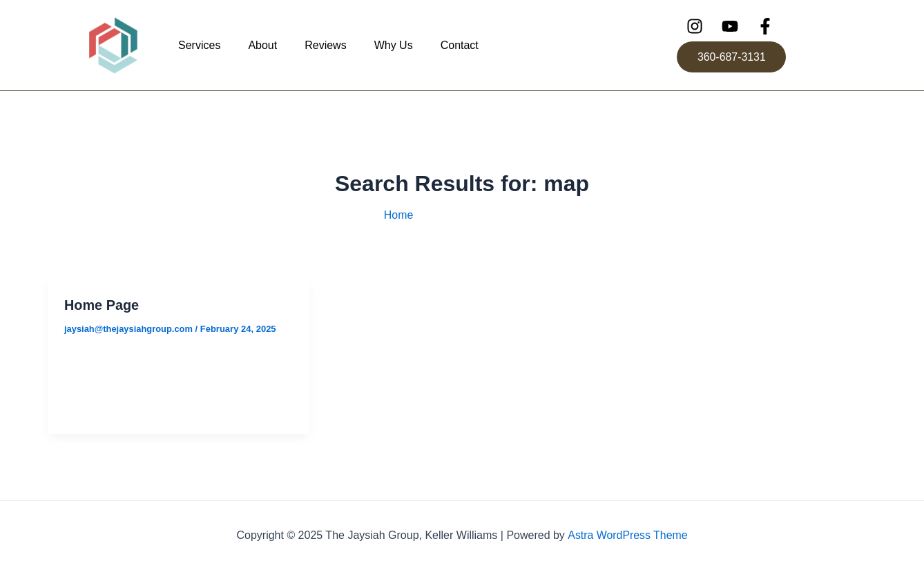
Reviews (325, 45)
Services (199, 45)
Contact (460, 45)
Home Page (102, 305)
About (262, 45)
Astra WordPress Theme (627, 535)
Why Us (394, 45)
